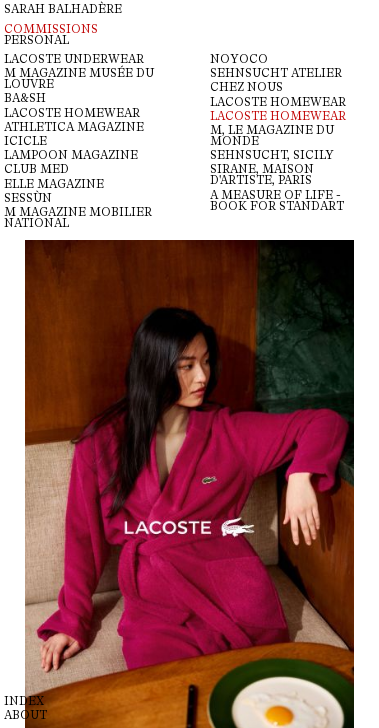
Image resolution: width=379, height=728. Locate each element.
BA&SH (25, 98)
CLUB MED (36, 169)
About (25, 715)
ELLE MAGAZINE (54, 184)
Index (24, 701)
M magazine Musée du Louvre (79, 79)
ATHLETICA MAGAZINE (74, 127)
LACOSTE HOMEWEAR (72, 113)
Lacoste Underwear (74, 59)
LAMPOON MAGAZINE (71, 155)
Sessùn (28, 198)
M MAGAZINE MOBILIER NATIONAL (78, 218)
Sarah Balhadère (63, 9)
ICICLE (25, 141)
